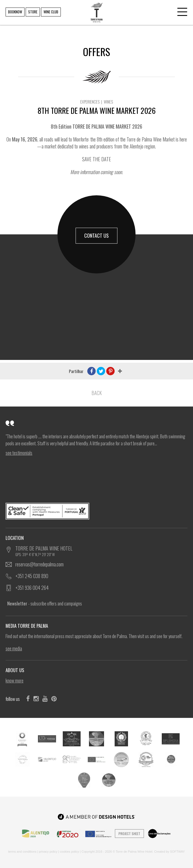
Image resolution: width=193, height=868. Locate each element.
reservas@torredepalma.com (39, 564)
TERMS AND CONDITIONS (22, 852)
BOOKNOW (15, 12)
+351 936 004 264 (32, 588)
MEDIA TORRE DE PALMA (28, 626)
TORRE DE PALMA (96, 9)
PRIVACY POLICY (48, 852)
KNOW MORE (15, 681)
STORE (33, 12)
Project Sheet (129, 834)
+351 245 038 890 (32, 576)
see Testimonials (19, 453)
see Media (14, 648)
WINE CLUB (51, 12)
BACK (97, 393)
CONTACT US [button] (96, 235)
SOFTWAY (178, 852)
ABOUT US (16, 670)
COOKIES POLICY (69, 852)
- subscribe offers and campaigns (45, 603)
